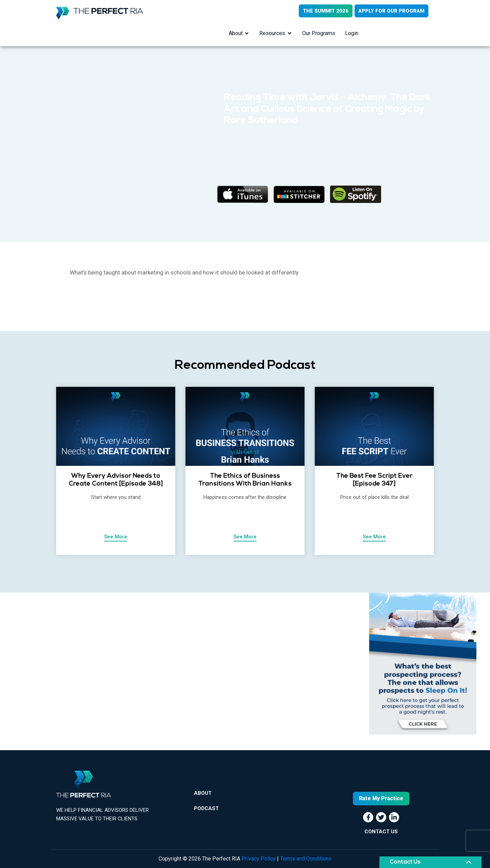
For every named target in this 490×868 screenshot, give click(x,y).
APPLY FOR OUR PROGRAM (391, 11)
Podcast (206, 809)
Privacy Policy (259, 859)
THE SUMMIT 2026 (325, 11)
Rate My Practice (381, 798)
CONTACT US (381, 832)
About (235, 33)
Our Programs (319, 33)
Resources (272, 33)
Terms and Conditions (306, 859)
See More (116, 537)
